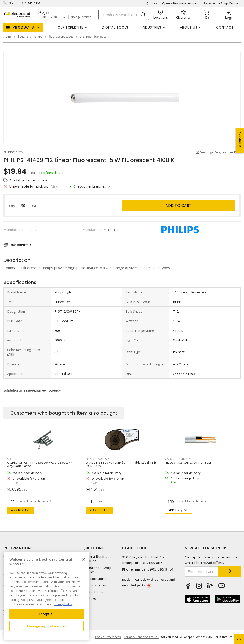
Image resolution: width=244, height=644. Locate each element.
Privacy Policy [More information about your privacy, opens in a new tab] (63, 604)
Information (17, 548)
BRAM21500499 (97, 459)
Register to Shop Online (221, 3)
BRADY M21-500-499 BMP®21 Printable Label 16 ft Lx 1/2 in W (121, 464)
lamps (38, 37)
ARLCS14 (13, 459)
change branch (81, 17)
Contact (225, 27)
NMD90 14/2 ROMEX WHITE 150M (188, 463)
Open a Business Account (181, 3)
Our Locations (94, 579)
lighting (23, 37)
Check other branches (90, 186)
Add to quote (179, 510)
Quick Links (95, 548)
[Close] (84, 559)
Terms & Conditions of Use (141, 637)
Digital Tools (115, 27)
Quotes (152, 3)
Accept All (47, 614)
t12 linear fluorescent (95, 37)
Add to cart (178, 206)
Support (15, 3)
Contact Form (94, 592)
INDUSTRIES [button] (152, 27)
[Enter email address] (201, 572)
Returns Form (94, 585)
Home (8, 37)
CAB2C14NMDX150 (179, 459)
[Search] (124, 15)
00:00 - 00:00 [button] (52, 17)
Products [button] (23, 27)
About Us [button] (189, 27)
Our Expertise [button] (70, 27)
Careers (89, 599)
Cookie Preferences (108, 637)
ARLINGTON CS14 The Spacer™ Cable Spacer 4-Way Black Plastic (40, 464)
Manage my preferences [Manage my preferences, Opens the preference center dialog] (47, 626)
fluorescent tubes (61, 37)
